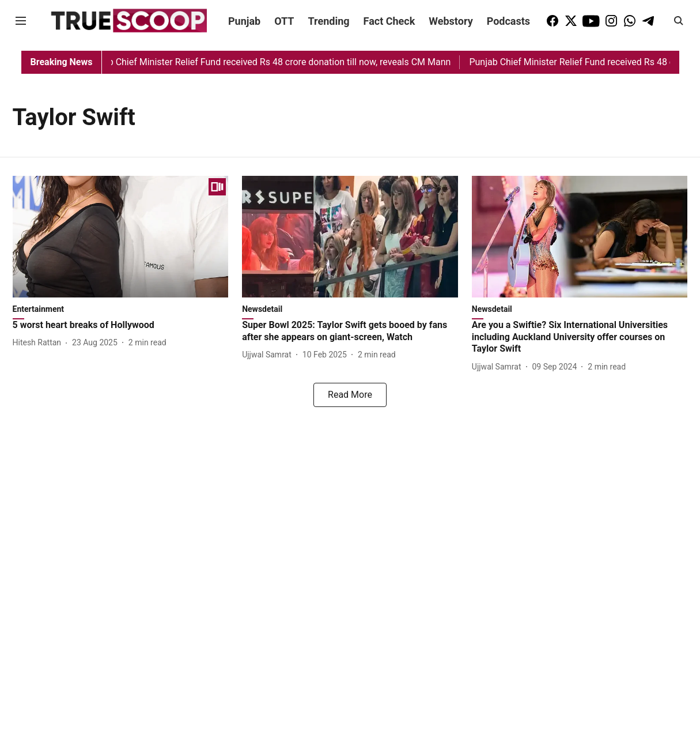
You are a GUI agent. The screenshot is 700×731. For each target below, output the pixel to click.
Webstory (451, 21)
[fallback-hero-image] (121, 237)
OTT (284, 21)
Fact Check (389, 21)
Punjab (244, 21)
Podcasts (508, 21)
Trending (329, 21)
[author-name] (39, 343)
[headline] (121, 325)
